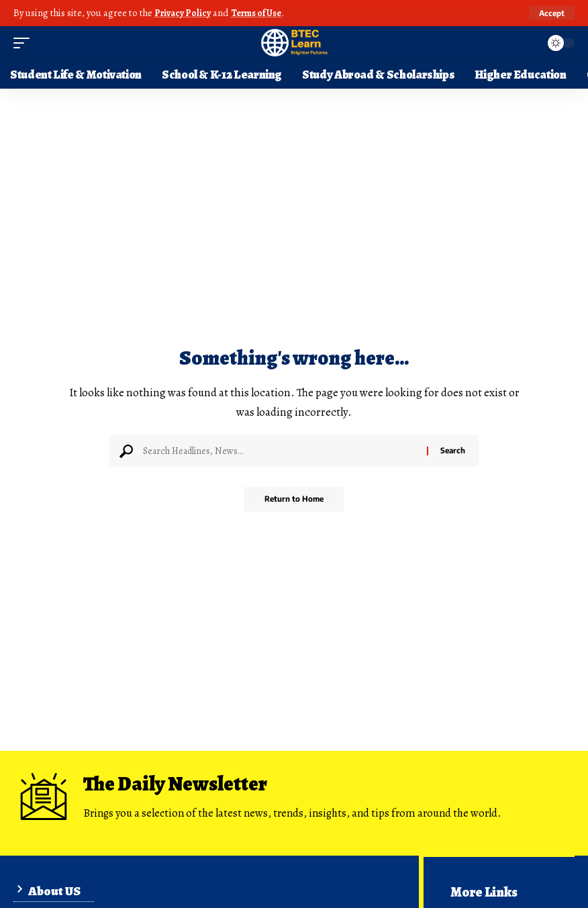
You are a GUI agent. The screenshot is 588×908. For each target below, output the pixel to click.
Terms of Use (262, 13)
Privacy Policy (184, 13)
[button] (551, 13)
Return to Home (294, 500)
